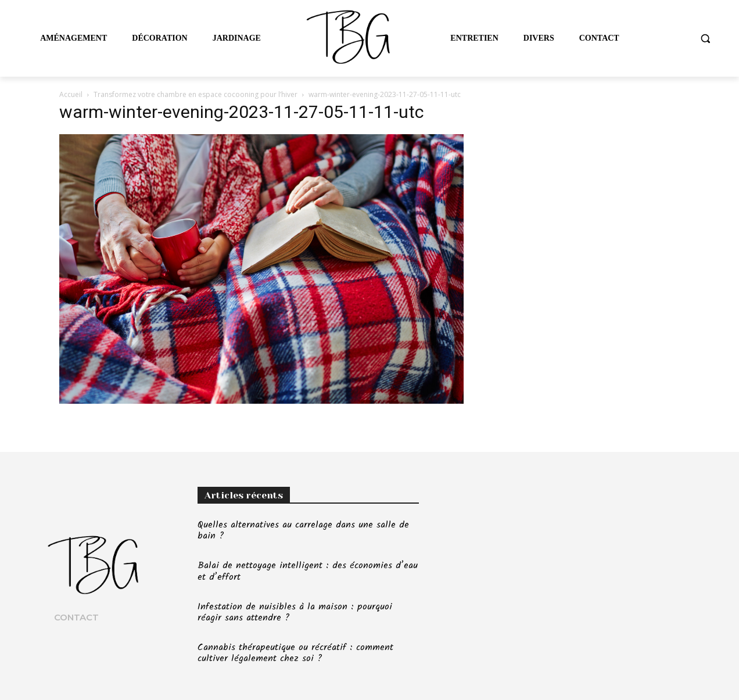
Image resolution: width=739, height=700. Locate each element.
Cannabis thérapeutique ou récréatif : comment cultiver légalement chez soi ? (295, 653)
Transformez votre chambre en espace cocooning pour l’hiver (195, 94)
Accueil (71, 94)
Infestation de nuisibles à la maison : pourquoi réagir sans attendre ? (295, 612)
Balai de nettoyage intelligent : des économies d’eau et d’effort (308, 571)
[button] (705, 38)
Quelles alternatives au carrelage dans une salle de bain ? (303, 530)
